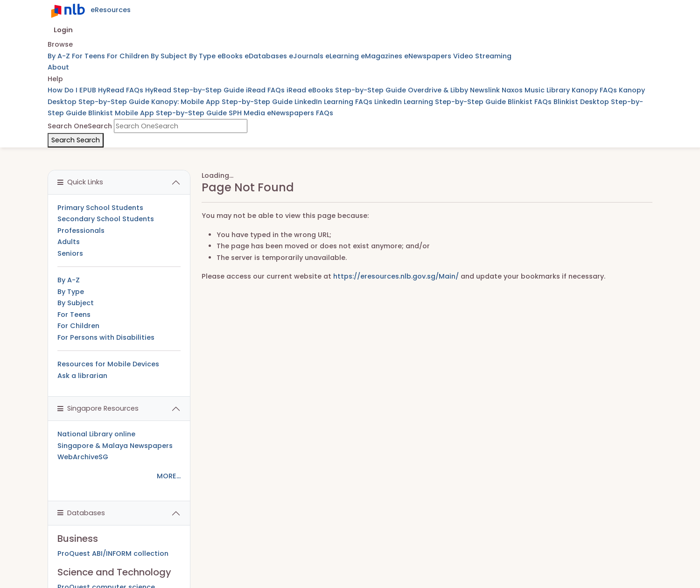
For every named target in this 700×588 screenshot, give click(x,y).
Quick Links (80, 182)
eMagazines (382, 56)
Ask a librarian (82, 376)
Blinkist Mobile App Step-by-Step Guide (158, 113)
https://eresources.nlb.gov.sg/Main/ (396, 276)
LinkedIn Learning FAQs (334, 102)
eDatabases (267, 56)
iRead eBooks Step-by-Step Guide (347, 90)
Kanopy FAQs (595, 90)
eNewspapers (429, 56)
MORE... (169, 476)
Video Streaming (482, 56)
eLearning (343, 56)
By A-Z (60, 56)
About (58, 67)
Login (63, 30)
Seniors (70, 253)
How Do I (63, 90)
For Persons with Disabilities (106, 337)
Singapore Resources (98, 408)
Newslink (486, 90)
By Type (203, 56)
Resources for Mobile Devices (108, 364)
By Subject (170, 56)
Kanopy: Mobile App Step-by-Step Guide (223, 102)
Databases (81, 513)
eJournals (307, 56)
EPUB (89, 90)
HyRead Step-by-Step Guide (196, 90)
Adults (69, 242)
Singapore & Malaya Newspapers (115, 446)
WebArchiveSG (83, 457)
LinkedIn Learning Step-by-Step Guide (441, 102)
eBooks (231, 56)
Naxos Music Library (537, 90)
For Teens (89, 56)
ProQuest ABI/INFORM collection (113, 553)
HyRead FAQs (122, 90)
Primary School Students (100, 208)
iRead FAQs (266, 90)
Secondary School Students (106, 219)
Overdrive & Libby (439, 90)
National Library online (96, 434)
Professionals (81, 231)
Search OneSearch (80, 126)
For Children (129, 56)
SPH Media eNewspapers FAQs (281, 113)
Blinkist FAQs (531, 102)
